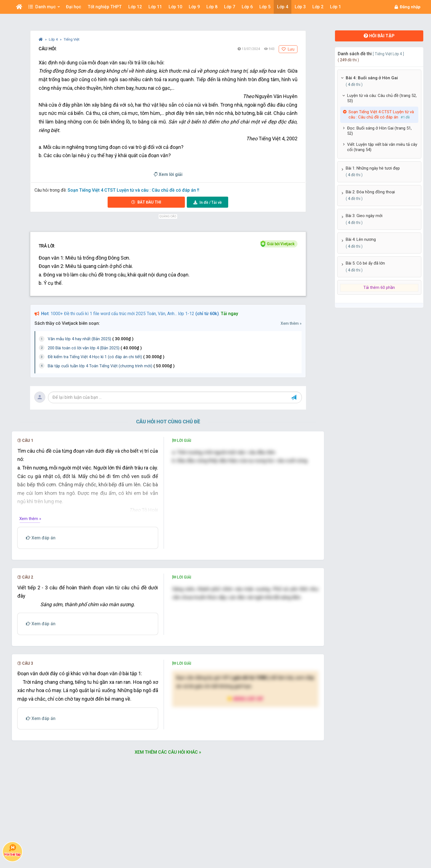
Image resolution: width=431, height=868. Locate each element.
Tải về (208, 202)
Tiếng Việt (72, 39)
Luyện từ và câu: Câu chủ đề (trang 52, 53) (382, 98)
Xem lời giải (168, 174)
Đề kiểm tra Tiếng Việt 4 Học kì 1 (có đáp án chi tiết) (106, 357)
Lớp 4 (54, 39)
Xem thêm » (291, 323)
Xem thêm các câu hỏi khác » (168, 752)
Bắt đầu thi (146, 202)
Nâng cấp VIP (245, 699)
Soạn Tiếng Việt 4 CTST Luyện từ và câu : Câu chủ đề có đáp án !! (133, 190)
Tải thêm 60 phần (379, 287)
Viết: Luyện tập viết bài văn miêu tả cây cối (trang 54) (382, 147)
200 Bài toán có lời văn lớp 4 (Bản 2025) (95, 348)
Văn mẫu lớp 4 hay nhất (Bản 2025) (91, 339)
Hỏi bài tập (379, 36)
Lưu (288, 49)
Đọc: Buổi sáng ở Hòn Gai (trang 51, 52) (379, 131)
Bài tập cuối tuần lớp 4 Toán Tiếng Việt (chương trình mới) (111, 366)
